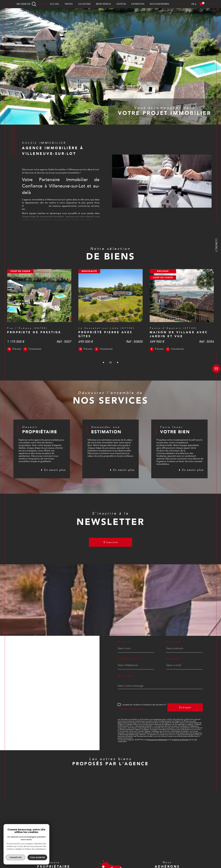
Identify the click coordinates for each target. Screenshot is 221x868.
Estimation (138, 4)
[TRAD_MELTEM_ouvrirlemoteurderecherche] (26, 4)
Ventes (69, 4)
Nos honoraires (159, 4)
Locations (84, 4)
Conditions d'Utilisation (180, 740)
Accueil (55, 4)
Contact (216, 245)
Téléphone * (130, 659)
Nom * (124, 642)
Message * (128, 676)
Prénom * (176, 642)
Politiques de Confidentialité (157, 740)
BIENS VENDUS (103, 4)
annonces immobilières (36, 206)
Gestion (121, 4)
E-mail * (175, 659)
